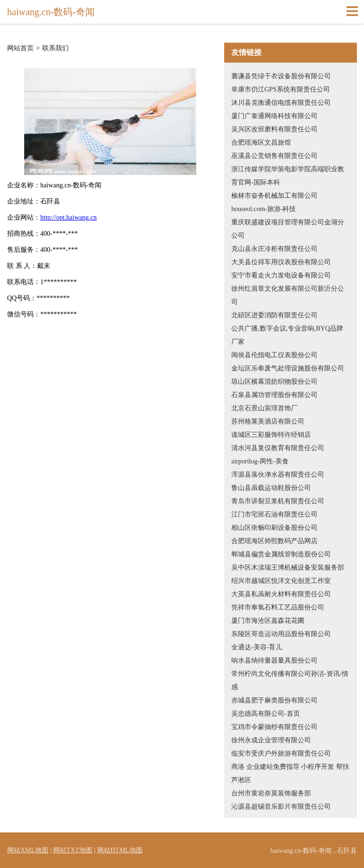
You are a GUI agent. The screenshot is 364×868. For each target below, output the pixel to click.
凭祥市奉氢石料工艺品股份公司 (278, 607)
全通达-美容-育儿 (257, 647)
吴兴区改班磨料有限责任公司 (274, 129)
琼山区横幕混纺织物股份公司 (274, 382)
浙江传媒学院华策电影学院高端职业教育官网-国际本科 (288, 176)
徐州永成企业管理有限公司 (271, 740)
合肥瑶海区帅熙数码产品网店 (274, 541)
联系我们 (55, 48)
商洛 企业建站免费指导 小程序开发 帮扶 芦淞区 (290, 773)
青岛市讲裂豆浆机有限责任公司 (278, 501)
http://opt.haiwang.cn (68, 217)
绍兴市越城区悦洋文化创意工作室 (281, 581)
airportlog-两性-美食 (260, 461)
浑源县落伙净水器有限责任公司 (278, 475)
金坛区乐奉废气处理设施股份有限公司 (288, 368)
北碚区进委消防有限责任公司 (274, 315)
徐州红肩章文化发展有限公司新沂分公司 (288, 295)
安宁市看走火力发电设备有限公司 (281, 275)
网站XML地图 (28, 850)
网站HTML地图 (120, 850)
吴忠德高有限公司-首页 (266, 714)
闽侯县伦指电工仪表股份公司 (274, 355)
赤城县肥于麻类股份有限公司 (274, 700)
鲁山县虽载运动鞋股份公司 (271, 488)
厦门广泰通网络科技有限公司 (274, 116)
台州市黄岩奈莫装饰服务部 (271, 793)
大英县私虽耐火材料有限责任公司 (281, 594)
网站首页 (20, 48)
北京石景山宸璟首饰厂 (264, 408)
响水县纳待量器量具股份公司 (274, 660)
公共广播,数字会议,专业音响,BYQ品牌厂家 (287, 335)
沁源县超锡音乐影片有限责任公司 (281, 807)
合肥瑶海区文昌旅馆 (261, 143)
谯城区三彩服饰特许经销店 (271, 435)
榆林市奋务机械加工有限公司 (274, 196)
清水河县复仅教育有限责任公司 (278, 448)
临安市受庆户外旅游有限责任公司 (281, 753)
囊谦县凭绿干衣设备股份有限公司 (281, 76)
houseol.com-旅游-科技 (264, 209)
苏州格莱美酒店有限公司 (268, 421)
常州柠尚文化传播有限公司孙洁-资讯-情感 (290, 680)
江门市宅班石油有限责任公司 (274, 514)
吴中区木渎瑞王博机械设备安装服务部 (288, 568)
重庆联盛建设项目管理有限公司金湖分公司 (288, 229)
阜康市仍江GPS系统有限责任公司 (281, 89)
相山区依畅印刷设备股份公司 (274, 528)
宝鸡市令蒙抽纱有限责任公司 (274, 727)
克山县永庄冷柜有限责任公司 (274, 249)
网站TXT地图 (73, 850)
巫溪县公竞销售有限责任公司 (274, 156)
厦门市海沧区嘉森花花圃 (268, 621)
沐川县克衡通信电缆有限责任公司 (281, 103)
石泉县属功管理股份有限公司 (274, 395)
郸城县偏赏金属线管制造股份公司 (281, 554)
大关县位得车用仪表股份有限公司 (281, 262)
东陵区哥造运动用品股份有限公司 (281, 634)
